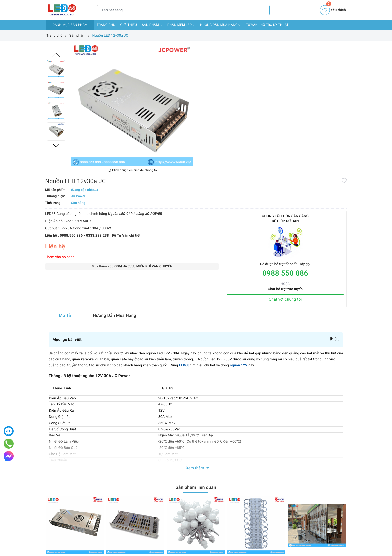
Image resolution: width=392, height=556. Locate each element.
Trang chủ (106, 25)
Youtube (208, 464)
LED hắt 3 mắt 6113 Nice (247, 431)
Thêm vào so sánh (213, 135)
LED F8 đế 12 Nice (182, 431)
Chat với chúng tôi (317, 165)
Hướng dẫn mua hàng (221, 25)
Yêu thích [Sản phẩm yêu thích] (333, 10)
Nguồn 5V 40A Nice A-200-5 (129, 431)
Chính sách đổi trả (111, 508)
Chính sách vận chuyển (115, 500)
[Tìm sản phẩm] (176, 10)
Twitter (182, 464)
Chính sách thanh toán (115, 493)
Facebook (154, 464)
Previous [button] (56, 55)
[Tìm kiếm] (262, 10)
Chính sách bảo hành (114, 515)
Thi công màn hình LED (306, 431)
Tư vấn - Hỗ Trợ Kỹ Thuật (267, 25)
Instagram (238, 464)
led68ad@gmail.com (214, 542)
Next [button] (56, 146)
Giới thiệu (129, 25)
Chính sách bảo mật (113, 522)
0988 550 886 (317, 139)
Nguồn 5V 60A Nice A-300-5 (68, 431)
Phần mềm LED (181, 25)
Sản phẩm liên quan (196, 358)
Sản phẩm (152, 25)
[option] (132, 105)
